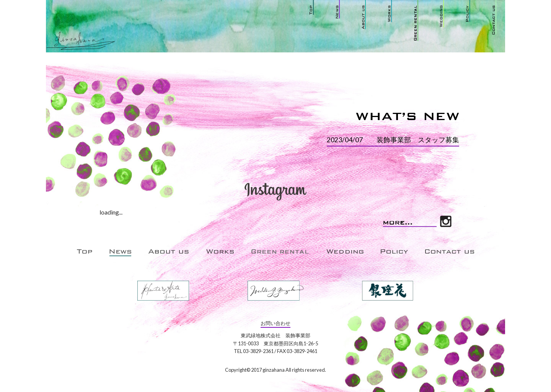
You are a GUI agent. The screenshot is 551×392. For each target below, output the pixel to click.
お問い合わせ (275, 323)
